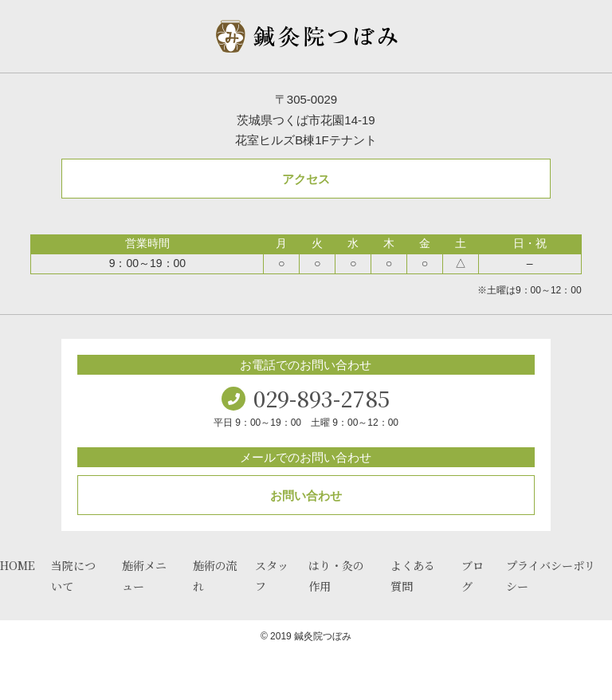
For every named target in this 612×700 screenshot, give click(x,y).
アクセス (306, 179)
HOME (18, 565)
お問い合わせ (306, 496)
